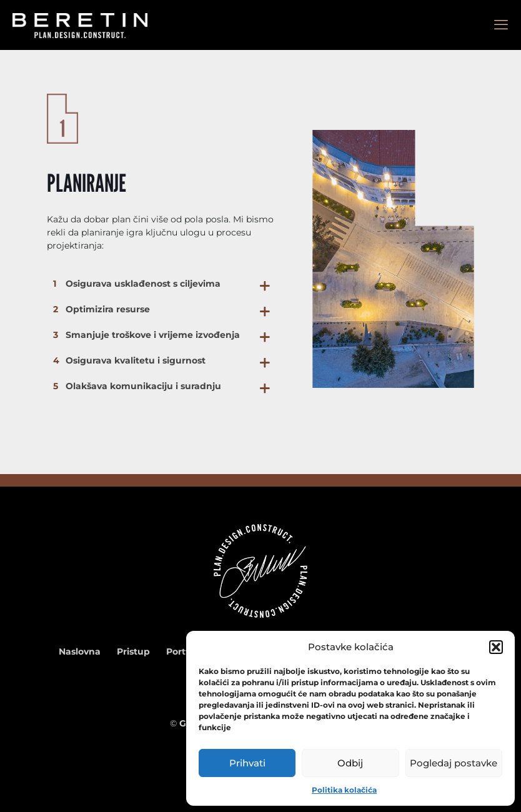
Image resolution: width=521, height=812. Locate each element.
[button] (496, 647)
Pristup (133, 651)
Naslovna (80, 651)
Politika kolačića (344, 790)
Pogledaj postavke (454, 763)
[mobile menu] (501, 25)
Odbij (350, 763)
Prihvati (247, 763)
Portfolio (186, 651)
